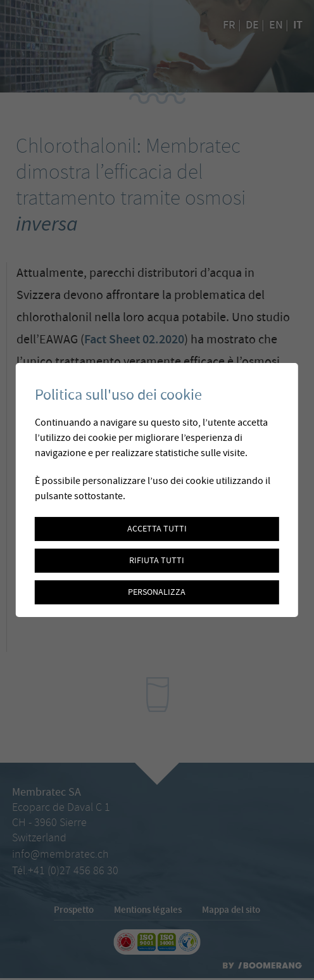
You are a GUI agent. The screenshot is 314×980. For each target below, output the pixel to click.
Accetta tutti (157, 529)
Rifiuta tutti (157, 561)
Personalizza (157, 592)
